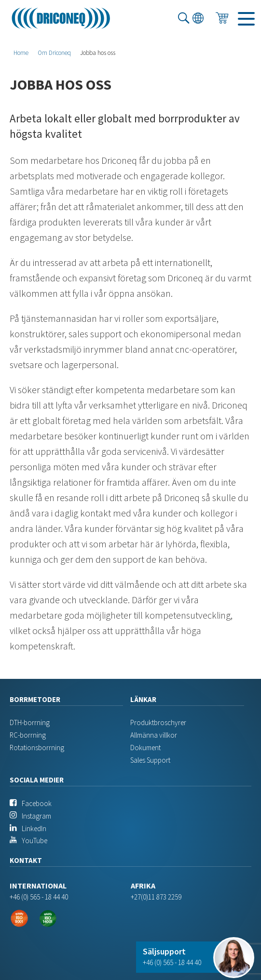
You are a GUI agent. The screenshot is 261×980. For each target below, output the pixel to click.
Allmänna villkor (154, 735)
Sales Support (150, 760)
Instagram (36, 816)
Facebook (37, 803)
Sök (184, 22)
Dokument (145, 748)
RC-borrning (28, 735)
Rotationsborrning (37, 748)
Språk (198, 22)
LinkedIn (34, 828)
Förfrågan (222, 22)
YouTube (34, 841)
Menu (244, 22)
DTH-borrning (30, 722)
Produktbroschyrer (158, 722)
